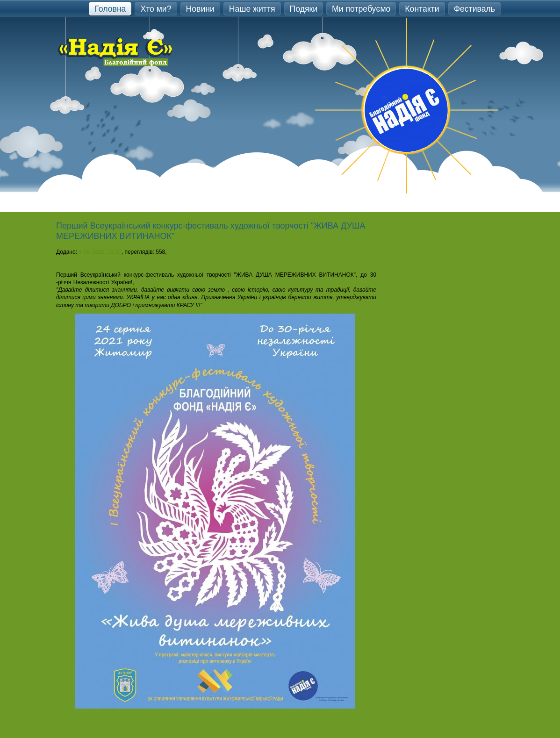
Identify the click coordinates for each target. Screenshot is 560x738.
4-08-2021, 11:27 (100, 252)
